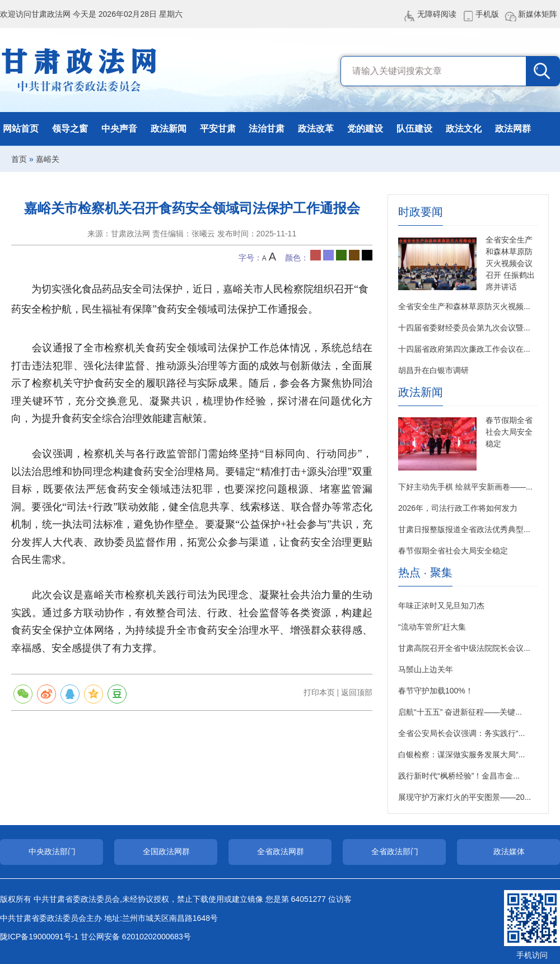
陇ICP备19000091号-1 (39, 937)
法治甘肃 (267, 129)
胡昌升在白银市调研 (433, 370)
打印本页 (319, 692)
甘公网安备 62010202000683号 (136, 937)
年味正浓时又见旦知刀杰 (441, 606)
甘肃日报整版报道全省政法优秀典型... (464, 529)
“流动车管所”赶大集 (432, 627)
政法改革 (316, 129)
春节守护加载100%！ (436, 691)
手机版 (487, 14)
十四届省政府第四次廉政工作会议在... (464, 349)
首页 (19, 159)
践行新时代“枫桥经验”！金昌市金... (459, 776)
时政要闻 (421, 212)
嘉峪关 (48, 159)
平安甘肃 (218, 129)
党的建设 (365, 129)
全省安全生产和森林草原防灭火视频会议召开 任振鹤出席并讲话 (510, 263)
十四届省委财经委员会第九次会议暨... (464, 328)
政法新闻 (169, 129)
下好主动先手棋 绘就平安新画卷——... (465, 487)
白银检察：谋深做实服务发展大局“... (461, 755)
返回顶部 (357, 692)
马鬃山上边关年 (426, 669)
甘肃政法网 (80, 70)
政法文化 (464, 129)
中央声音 (119, 129)
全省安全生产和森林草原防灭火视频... (464, 306)
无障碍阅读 (437, 14)
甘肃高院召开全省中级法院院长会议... (464, 648)
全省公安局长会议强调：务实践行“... (461, 733)
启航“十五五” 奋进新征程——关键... (460, 712)
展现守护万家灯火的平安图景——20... (465, 797)
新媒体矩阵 (538, 14)
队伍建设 (414, 129)
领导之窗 (70, 129)
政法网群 (513, 129)
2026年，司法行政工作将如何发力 (458, 508)
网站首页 (21, 129)
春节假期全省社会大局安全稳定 (509, 432)
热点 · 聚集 (425, 573)
